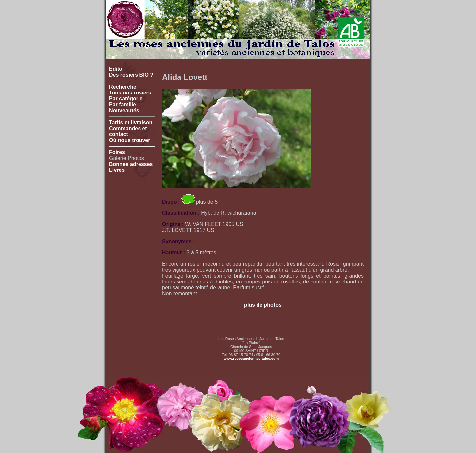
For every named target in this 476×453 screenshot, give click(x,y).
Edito (116, 69)
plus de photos (263, 305)
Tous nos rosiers (130, 93)
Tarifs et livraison (131, 122)
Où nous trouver (130, 140)
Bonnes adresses (131, 164)
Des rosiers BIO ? (131, 75)
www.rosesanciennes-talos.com (251, 359)
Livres (117, 170)
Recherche (123, 87)
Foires (117, 152)
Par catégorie (126, 99)
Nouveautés (124, 111)
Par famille (122, 105)
